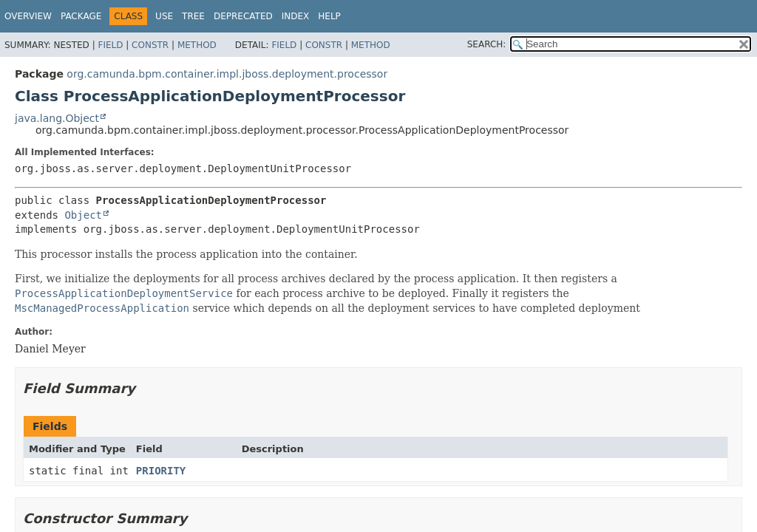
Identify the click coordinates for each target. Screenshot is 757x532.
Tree (193, 16)
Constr (150, 45)
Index (296, 16)
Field (110, 45)
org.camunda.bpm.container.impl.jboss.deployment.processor (227, 74)
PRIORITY (161, 471)
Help (329, 16)
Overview (28, 16)
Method (197, 45)
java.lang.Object (57, 118)
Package (81, 16)
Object (83, 215)
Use (164, 16)
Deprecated (243, 16)
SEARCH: (487, 44)
